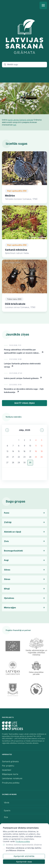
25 (36, 457)
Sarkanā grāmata (10, 761)
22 (19, 457)
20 (7, 457)
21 (13, 457)
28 (13, 462)
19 (42, 451)
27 (7, 462)
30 (24, 462)
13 (7, 451)
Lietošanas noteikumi (12, 778)
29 (19, 462)
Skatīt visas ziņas (24, 403)
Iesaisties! (7, 770)
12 (42, 446)
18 (36, 451)
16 (24, 451)
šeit (15, 125)
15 (19, 451)
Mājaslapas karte (10, 774)
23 (24, 457)
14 (13, 451)
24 (30, 457)
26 (42, 457)
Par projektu (8, 766)
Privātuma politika (23, 841)
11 (36, 446)
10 (30, 446)
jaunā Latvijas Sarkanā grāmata (20, 120)
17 (30, 451)
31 (30, 462)
